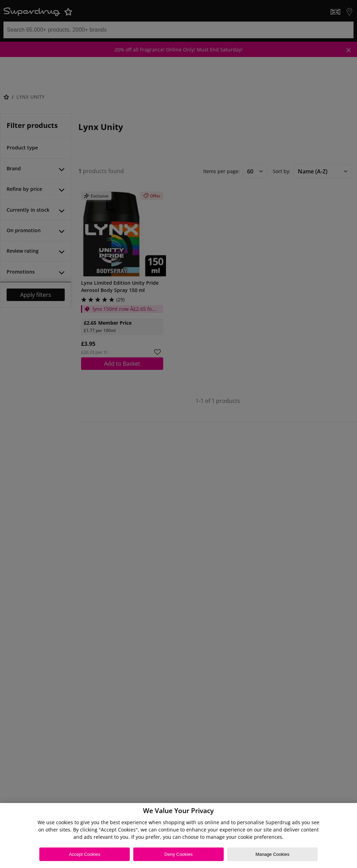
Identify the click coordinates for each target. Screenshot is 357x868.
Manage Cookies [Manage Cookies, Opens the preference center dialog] (272, 854)
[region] (178, 835)
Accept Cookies (85, 854)
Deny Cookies (179, 854)
